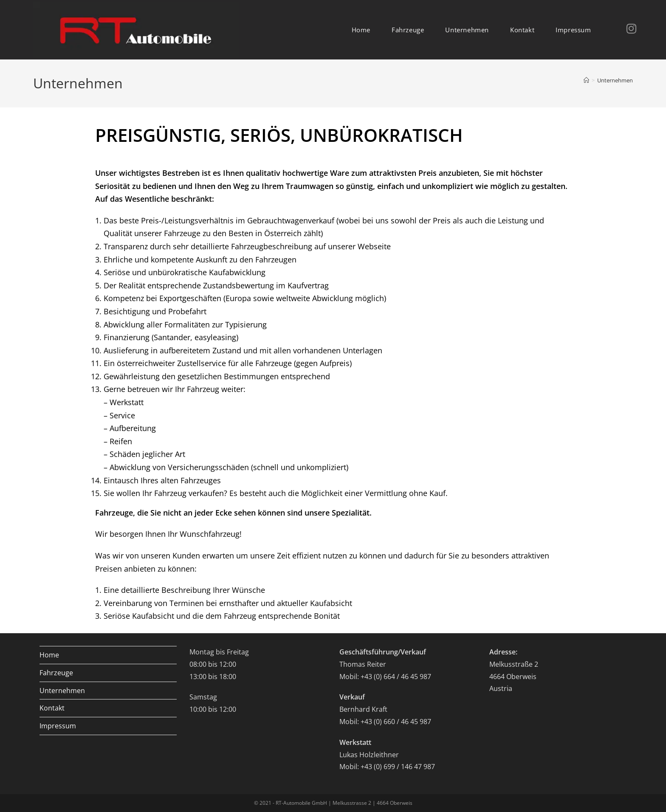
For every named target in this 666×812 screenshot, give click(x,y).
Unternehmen (615, 80)
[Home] (586, 80)
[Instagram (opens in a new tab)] (621, 28)
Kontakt (52, 708)
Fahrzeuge (56, 673)
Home (49, 655)
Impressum (58, 726)
